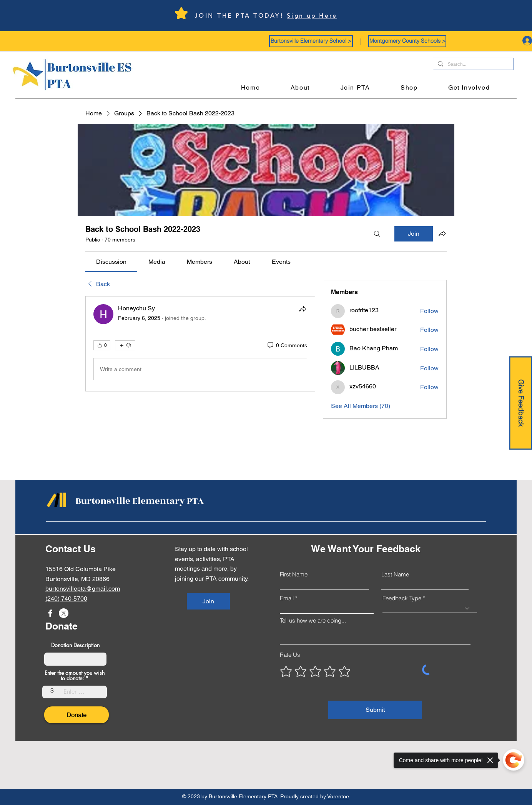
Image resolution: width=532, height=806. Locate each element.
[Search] (377, 234)
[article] (200, 344)
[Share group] (442, 233)
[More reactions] (125, 345)
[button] (311, 41)
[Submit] (375, 710)
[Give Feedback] (520, 403)
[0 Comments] (287, 346)
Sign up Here (312, 16)
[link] (111, 262)
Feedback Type (402, 598)
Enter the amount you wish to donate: (75, 676)
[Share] (303, 309)
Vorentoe (338, 796)
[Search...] (472, 64)
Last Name (395, 574)
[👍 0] (102, 345)
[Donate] (76, 715)
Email (287, 598)
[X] (64, 613)
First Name (294, 574)
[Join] (208, 601)
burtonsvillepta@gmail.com (83, 589)
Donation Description (75, 645)
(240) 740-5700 (66, 599)
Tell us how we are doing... (313, 620)
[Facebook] (50, 613)
